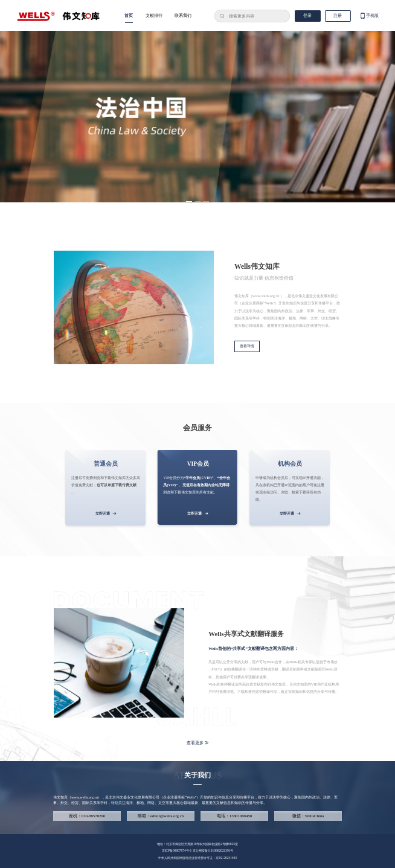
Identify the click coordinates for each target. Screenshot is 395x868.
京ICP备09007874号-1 (177, 850)
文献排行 (154, 16)
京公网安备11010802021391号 (213, 850)
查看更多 (198, 743)
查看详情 (247, 346)
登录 (307, 15)
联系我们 (183, 16)
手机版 (369, 16)
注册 (338, 15)
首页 (129, 16)
